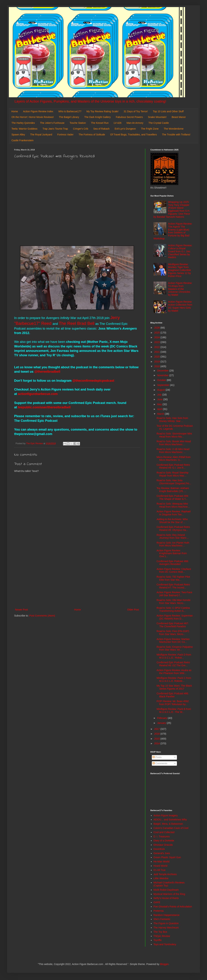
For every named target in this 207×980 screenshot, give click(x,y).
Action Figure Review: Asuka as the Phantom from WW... (174, 672)
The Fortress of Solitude (92, 135)
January (162, 723)
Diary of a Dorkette (164, 841)
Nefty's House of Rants (166, 898)
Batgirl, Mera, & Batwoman (168, 824)
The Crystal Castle (159, 123)
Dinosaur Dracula (163, 845)
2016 (157, 734)
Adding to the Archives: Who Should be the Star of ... (172, 521)
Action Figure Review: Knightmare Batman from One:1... (172, 553)
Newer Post (21, 610)
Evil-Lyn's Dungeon (125, 129)
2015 (157, 739)
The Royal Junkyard (41, 135)
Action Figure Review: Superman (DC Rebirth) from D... (175, 617)
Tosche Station (78, 123)
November (163, 375)
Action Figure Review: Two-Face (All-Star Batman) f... (174, 594)
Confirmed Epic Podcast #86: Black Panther (173, 695)
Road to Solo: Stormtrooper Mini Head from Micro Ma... (174, 435)
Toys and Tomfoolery (165, 944)
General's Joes (162, 853)
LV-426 (118, 123)
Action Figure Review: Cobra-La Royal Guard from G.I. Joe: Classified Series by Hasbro (180, 251)
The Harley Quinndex (23, 123)
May (160, 404)
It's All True (160, 870)
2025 (157, 333)
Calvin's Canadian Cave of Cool (171, 828)
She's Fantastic (162, 919)
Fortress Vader (65, 135)
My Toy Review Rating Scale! (103, 111)
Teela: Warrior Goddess (25, 129)
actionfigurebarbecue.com (38, 394)
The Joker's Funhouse (52, 123)
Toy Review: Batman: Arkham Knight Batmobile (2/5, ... (173, 490)
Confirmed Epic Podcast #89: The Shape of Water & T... (173, 497)
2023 (157, 342)
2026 (157, 328)
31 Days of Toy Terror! (136, 111)
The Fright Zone (150, 129)
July (160, 395)
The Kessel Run (100, 123)
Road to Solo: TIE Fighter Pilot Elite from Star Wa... (173, 578)
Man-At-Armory (135, 123)
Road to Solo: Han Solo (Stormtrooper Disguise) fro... (174, 482)
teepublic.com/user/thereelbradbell (44, 407)
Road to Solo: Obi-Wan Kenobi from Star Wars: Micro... (173, 602)
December (163, 371)
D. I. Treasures (162, 836)
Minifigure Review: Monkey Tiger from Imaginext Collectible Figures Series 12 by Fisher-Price (179, 270)
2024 (157, 337)
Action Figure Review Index (38, 111)
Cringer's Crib (81, 129)
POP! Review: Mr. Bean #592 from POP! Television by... (173, 703)
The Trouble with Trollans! (176, 135)
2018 (157, 366)
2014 (157, 743)
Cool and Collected (164, 832)
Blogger (164, 964)
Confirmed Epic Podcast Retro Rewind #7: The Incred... (173, 586)
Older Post (133, 610)
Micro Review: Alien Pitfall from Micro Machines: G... (174, 459)
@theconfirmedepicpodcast (93, 381)
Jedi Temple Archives (165, 874)
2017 (157, 729)
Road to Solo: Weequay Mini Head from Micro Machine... (173, 505)
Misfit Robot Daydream (166, 890)
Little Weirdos (161, 878)
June (160, 399)
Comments (160, 763)
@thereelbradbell (48, 372)
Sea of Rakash (101, 129)
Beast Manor (179, 117)
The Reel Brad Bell (77, 323)
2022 (157, 347)
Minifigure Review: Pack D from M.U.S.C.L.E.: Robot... (174, 656)
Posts (157, 757)
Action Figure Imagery (166, 815)
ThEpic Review (162, 936)
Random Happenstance (167, 915)
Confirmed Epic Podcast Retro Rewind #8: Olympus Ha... (173, 528)
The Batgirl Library (69, 117)
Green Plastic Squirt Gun (167, 857)
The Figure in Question (166, 923)
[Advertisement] (77, 578)
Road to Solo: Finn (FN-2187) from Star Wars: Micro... (173, 633)
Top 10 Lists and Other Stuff (168, 111)
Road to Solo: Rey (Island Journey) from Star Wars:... (173, 536)
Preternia (159, 911)
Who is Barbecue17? (70, 111)
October (162, 380)
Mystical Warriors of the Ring (169, 894)
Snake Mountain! (157, 117)
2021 (157, 352)
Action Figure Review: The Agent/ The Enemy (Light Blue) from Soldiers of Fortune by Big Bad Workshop (173, 231)
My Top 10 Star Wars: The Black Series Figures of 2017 (174, 687)
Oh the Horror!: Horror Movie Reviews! (33, 117)
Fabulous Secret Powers (129, 117)
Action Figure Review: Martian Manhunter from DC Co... (173, 641)
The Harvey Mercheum (166, 928)
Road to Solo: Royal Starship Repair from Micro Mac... (172, 474)
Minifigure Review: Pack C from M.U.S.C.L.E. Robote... (174, 679)
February (162, 718)
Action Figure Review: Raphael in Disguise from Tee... (174, 513)
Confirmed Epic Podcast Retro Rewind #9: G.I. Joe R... (173, 466)
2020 (157, 357)
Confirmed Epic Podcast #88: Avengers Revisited (173, 563)
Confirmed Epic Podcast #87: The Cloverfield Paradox (173, 625)
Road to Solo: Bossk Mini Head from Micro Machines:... (174, 443)
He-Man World (162, 862)
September (163, 385)
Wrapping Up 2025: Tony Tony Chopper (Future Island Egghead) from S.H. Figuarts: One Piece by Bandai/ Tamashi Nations (172, 209)
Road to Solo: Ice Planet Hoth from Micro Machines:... (173, 544)
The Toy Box (160, 932)
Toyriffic (158, 940)
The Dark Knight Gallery (97, 117)
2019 (157, 362)
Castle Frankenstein (23, 140)
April (160, 409)
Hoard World (160, 866)
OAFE (157, 902)
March (161, 414)
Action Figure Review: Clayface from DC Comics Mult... (174, 571)
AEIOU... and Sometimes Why (170, 820)
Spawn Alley (18, 135)
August (161, 390)
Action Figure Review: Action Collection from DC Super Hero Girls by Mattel (180, 306)
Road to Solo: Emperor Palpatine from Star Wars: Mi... (175, 648)
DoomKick (159, 849)
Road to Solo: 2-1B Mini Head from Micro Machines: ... (173, 451)
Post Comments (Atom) (42, 616)
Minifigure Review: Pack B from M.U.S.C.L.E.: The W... (174, 711)
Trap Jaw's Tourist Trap (55, 129)
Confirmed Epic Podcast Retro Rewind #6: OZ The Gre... (173, 664)
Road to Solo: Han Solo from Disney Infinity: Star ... (172, 420)
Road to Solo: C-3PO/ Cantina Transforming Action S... (173, 609)
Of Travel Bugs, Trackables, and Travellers (134, 135)
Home (15, 111)
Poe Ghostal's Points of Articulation (173, 907)
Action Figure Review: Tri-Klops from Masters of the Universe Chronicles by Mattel (180, 289)
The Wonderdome (174, 129)
